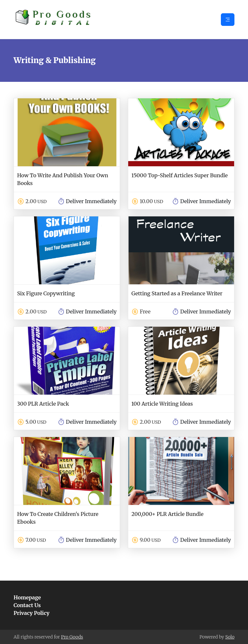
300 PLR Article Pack (43, 404)
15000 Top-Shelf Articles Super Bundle (180, 175)
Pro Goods (72, 637)
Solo (230, 637)
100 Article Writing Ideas (162, 404)
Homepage (27, 597)
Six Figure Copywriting (46, 293)
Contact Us (27, 605)
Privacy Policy (31, 613)
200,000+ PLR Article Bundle (167, 514)
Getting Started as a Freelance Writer (177, 293)
